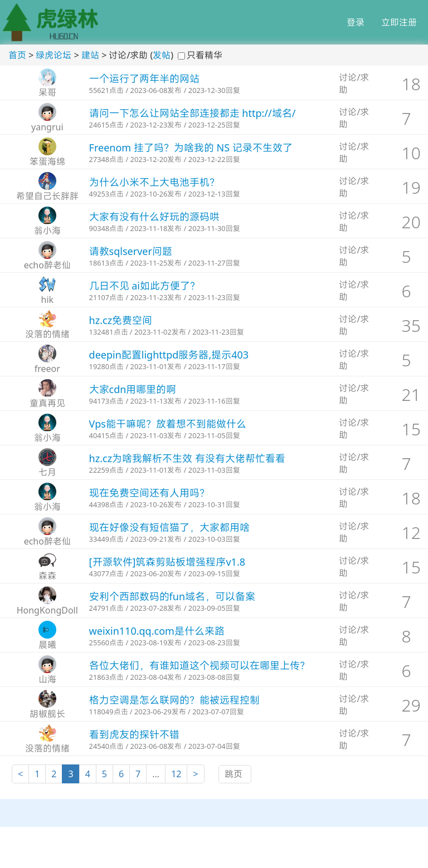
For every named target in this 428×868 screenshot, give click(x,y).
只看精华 (205, 55)
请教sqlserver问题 (131, 251)
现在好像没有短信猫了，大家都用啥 (169, 527)
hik (48, 300)
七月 (47, 472)
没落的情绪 (47, 334)
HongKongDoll (47, 610)
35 (411, 325)
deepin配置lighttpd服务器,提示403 (169, 355)
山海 (47, 679)
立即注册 (399, 22)
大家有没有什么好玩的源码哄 (154, 217)
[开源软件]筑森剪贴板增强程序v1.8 (167, 562)
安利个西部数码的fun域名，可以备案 (172, 596)
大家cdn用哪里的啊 (133, 389)
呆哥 (47, 92)
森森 (47, 576)
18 (411, 84)
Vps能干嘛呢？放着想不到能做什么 (168, 424)
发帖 (162, 55)
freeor (47, 369)
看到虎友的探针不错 (134, 734)
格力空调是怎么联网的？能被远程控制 (174, 700)
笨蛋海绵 (47, 161)
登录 (356, 22)
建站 (90, 55)
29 (411, 705)
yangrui (47, 127)
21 (411, 394)
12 (411, 533)
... (156, 774)
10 (411, 153)
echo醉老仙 (47, 265)
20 (411, 222)
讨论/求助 (354, 84)
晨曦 (47, 645)
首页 (17, 55)
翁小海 (47, 231)
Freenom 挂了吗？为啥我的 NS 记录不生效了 (191, 148)
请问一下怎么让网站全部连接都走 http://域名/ (193, 113)
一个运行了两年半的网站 (144, 79)
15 (411, 429)
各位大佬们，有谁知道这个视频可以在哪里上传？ (200, 665)
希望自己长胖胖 (47, 196)
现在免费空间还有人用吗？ (149, 493)
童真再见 (47, 403)
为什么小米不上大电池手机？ (154, 182)
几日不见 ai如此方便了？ (145, 286)
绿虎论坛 (53, 55)
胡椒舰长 (47, 714)
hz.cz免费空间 (121, 320)
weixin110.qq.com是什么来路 (157, 631)
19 (411, 187)
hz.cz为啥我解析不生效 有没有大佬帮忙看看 (187, 458)
